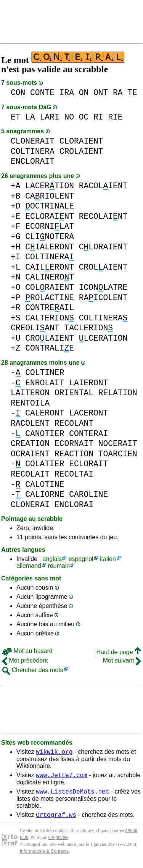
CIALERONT (50, 247)
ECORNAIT (74, 444)
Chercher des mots (33, 670)
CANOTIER (45, 434)
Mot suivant (122, 660)
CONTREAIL (50, 308)
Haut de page (118, 652)
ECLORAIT (88, 464)
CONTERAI (88, 434)
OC (84, 117)
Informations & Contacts (44, 856)
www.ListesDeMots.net (72, 795)
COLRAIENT (50, 287)
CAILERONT (50, 267)
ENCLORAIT (33, 161)
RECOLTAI (74, 474)
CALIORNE (45, 494)
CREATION (30, 444)
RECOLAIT (30, 474)
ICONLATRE (103, 287)
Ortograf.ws (56, 819)
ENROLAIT (45, 383)
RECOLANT (74, 423)
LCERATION (103, 338)
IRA (67, 93)
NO (69, 117)
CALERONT (45, 413)
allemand (29, 566)
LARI (50, 117)
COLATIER (45, 464)
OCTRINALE (50, 206)
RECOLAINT (103, 216)
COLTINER (45, 373)
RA (118, 93)
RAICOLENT (103, 298)
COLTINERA (33, 151)
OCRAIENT (30, 454)
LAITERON (30, 393)
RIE (115, 117)
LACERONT (88, 413)
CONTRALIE (50, 348)
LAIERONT (88, 383)
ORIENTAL (74, 393)
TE (132, 93)
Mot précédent (25, 660)
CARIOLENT (50, 196)
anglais (52, 559)
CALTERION (50, 318)
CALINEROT (50, 277)
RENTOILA (30, 403)
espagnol (81, 559)
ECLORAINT (50, 216)
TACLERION (88, 328)
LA (30, 117)
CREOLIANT (35, 328)
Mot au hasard (27, 651)
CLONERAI (30, 505)
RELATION (118, 393)
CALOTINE (45, 484)
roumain (59, 566)
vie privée (58, 842)
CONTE (42, 93)
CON (18, 93)
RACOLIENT (103, 186)
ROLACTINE (50, 298)
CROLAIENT (81, 151)
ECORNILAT (50, 226)
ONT (101, 93)
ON (84, 93)
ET (16, 117)
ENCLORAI (74, 505)
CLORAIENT (81, 141)
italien (108, 559)
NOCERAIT (118, 444)
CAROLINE (88, 494)
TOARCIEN (118, 454)
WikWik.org (54, 753)
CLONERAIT (33, 141)
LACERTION (50, 186)
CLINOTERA (50, 237)
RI (98, 117)
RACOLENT (30, 423)
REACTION (74, 454)
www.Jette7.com (61, 777)
